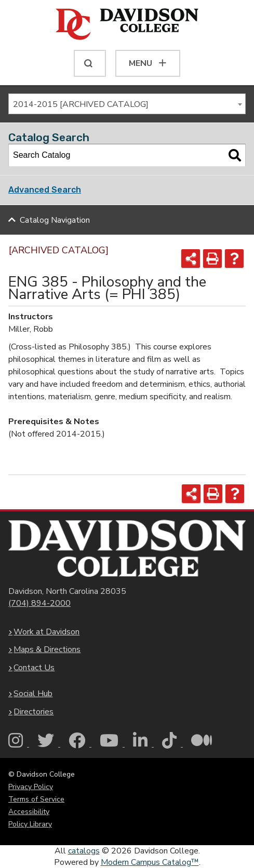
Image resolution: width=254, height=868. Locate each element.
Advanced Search (45, 190)
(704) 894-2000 (39, 603)
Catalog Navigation (55, 220)
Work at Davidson (46, 632)
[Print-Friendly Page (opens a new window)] (212, 259)
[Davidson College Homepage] (127, 548)
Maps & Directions (47, 649)
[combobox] (127, 104)
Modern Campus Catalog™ (150, 862)
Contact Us (34, 668)
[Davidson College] (127, 25)
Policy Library (30, 824)
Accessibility (29, 812)
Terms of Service (36, 799)
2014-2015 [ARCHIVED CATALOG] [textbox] (81, 104)
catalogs (84, 851)
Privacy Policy (31, 787)
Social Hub (33, 694)
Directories (34, 712)
